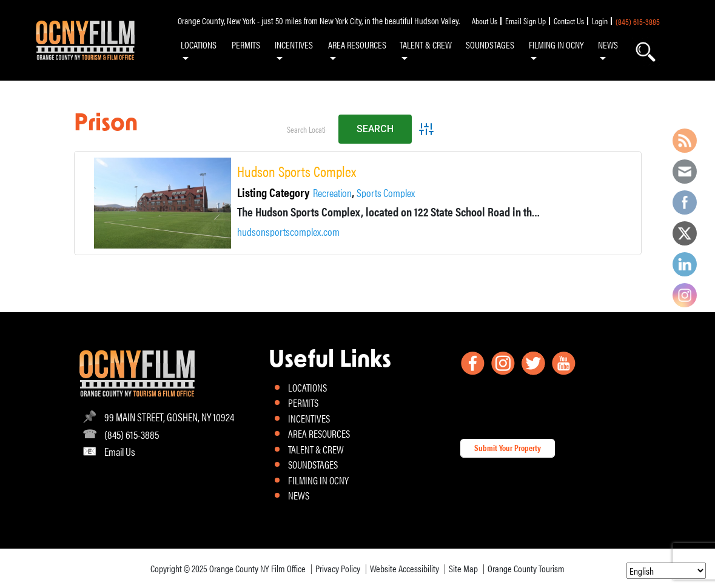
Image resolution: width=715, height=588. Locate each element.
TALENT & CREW (426, 45)
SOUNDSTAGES (490, 45)
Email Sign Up (525, 21)
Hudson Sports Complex (297, 172)
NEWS (608, 45)
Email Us (120, 451)
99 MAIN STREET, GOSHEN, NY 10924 (169, 417)
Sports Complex (386, 193)
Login (600, 21)
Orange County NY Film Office (257, 568)
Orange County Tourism (526, 568)
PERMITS (246, 45)
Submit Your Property (508, 447)
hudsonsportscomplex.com (288, 232)
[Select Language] (666, 571)
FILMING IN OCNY (556, 45)
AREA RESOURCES (357, 45)
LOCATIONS (199, 45)
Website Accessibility (404, 568)
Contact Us (569, 21)
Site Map (463, 568)
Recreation (332, 193)
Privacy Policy (338, 568)
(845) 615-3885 (638, 21)
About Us (485, 21)
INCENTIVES (294, 45)
